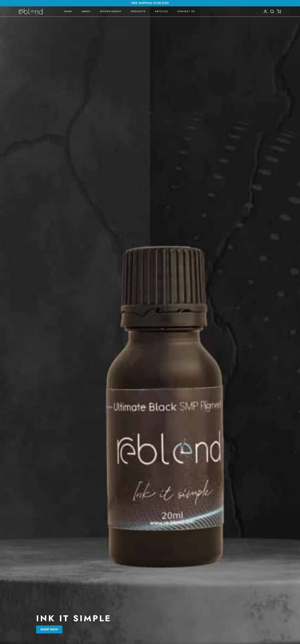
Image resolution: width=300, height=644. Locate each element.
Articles (161, 11)
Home (68, 11)
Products (138, 11)
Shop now (49, 629)
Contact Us (186, 11)
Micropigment (111, 11)
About (86, 11)
